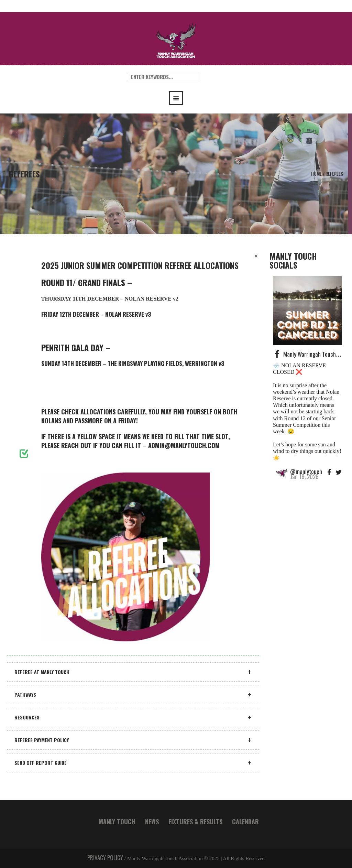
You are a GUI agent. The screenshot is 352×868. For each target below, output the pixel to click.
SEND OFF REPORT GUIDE (41, 763)
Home (316, 173)
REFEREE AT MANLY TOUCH (42, 672)
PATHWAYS (25, 695)
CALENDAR (245, 822)
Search (212, 77)
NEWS (152, 822)
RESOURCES (27, 717)
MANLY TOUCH (117, 822)
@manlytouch (306, 471)
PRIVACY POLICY (105, 858)
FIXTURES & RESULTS (195, 822)
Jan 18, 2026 (304, 476)
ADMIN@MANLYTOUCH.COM (184, 445)
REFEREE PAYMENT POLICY (42, 740)
